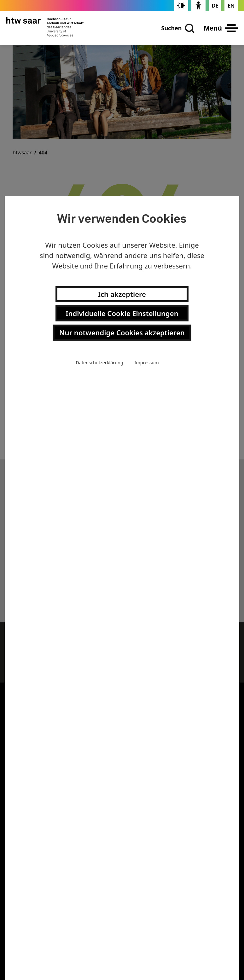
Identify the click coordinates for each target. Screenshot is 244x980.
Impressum (147, 363)
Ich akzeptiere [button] (122, 294)
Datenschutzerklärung (99, 363)
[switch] (181, 6)
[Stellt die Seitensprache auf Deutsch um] (215, 6)
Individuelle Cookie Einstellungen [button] (122, 313)
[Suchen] (178, 28)
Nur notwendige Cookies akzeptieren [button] (122, 332)
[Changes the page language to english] (231, 6)
